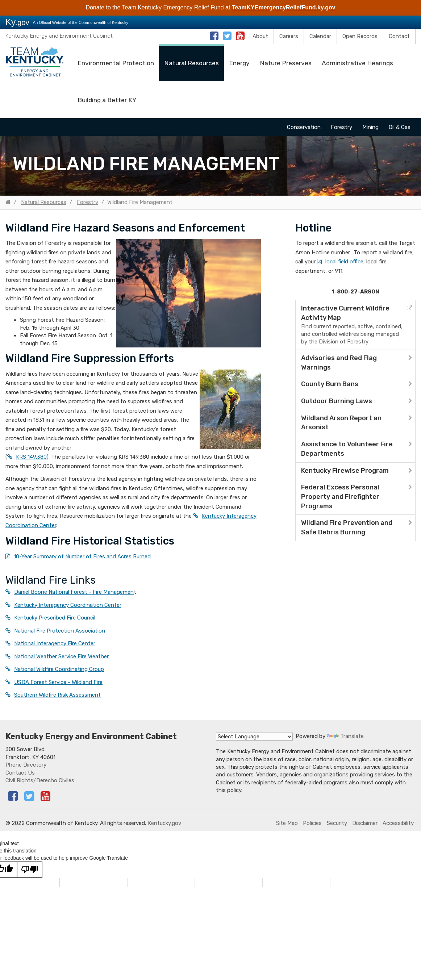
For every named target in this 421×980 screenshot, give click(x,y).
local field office (344, 262)
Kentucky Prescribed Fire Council (55, 618)
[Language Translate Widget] (254, 737)
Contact (399, 36)
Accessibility (398, 823)
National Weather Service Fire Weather (61, 656)
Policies (312, 823)
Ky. (17, 22)
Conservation (304, 127)
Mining (370, 127)
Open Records (360, 36)
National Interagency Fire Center (55, 643)
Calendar (320, 36)
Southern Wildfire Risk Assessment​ (57, 695)
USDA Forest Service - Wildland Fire (58, 682)
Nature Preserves (286, 63)
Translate (345, 736)
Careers (289, 36)
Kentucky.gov (164, 823)
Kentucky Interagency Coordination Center (68, 605)
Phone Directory (26, 765)
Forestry (341, 127)
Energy (239, 63)
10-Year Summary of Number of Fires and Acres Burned (82, 556)
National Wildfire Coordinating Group (59, 669)
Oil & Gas (400, 127)
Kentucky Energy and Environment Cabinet (59, 36)
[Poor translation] (30, 870)
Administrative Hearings (357, 63)
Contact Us (20, 773)
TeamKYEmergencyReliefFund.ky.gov (284, 7)
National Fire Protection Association (60, 631)
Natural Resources (191, 63)
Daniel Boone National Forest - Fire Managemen (74, 592)
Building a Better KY (107, 100)
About (260, 36)
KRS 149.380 (31, 457)
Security (337, 823)
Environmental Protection (116, 63)
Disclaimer (365, 823)
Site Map (287, 823)
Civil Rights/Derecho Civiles (40, 780)
